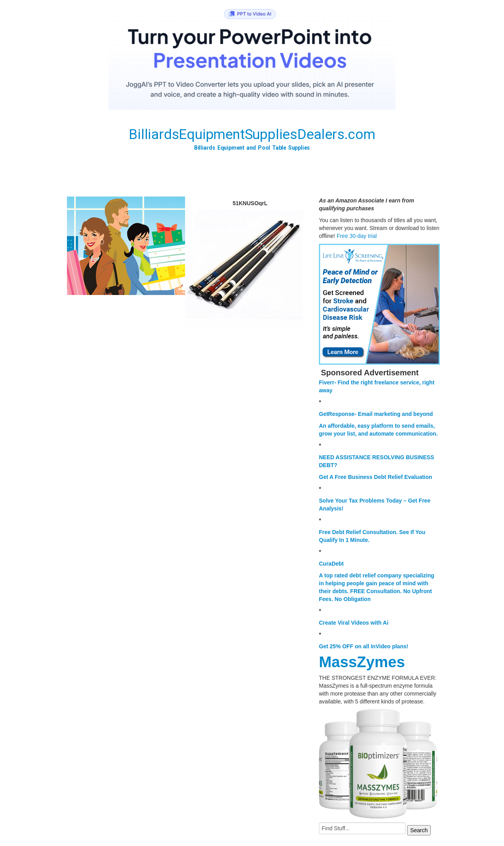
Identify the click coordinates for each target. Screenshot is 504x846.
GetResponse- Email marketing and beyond (376, 414)
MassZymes (362, 662)
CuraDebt (331, 564)
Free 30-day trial (357, 236)
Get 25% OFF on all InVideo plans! (364, 646)
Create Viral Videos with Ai (354, 623)
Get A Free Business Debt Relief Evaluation (376, 477)
